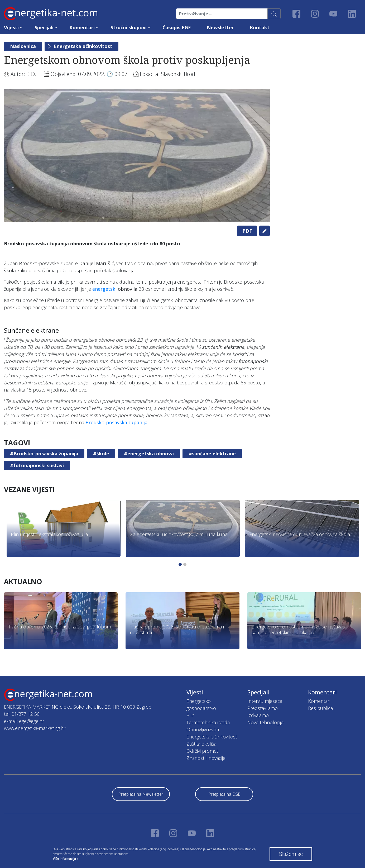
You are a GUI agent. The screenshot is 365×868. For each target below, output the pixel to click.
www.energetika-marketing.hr (35, 728)
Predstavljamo (263, 708)
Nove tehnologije (265, 722)
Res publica (320, 708)
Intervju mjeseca (265, 701)
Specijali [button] (44, 27)
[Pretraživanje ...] (222, 14)
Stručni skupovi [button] (129, 27)
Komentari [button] (82, 27)
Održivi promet (202, 751)
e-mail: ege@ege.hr (24, 721)
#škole (101, 454)
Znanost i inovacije (206, 758)
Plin (190, 715)
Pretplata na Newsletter (141, 794)
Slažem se (291, 854)
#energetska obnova (149, 454)
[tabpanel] (137, 155)
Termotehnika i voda (208, 722)
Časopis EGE (177, 27)
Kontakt (260, 27)
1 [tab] (180, 564)
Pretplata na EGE (224, 794)
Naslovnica (23, 46)
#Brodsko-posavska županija (44, 454)
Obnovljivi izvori (203, 729)
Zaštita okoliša (201, 744)
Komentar (319, 701)
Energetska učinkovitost (83, 46)
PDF (247, 231)
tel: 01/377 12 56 (22, 714)
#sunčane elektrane (212, 454)
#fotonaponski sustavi (37, 465)
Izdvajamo (258, 715)
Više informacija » (66, 859)
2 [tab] (185, 564)
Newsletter (220, 27)
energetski (104, 289)
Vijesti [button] (11, 27)
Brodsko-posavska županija (116, 422)
